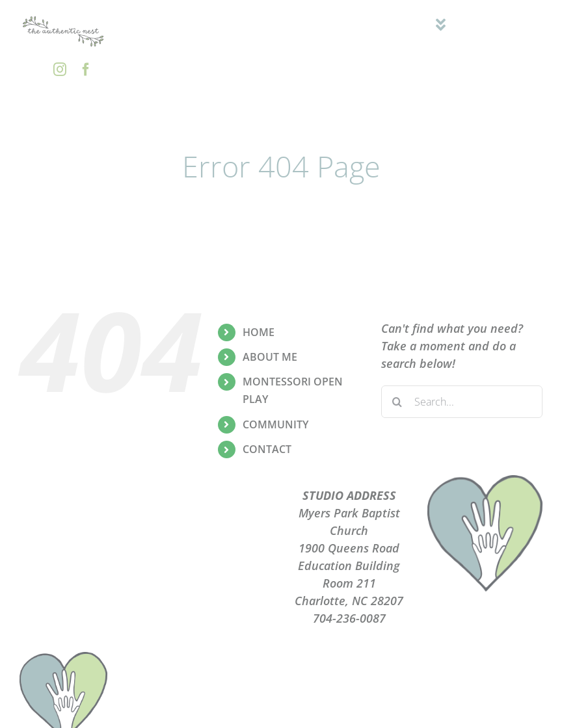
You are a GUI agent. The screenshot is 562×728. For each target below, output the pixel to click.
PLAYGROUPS (213, 513)
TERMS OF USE (213, 548)
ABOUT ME (270, 357)
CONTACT (267, 449)
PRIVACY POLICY (213, 530)
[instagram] (60, 70)
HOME (259, 332)
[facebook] (86, 70)
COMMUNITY (275, 424)
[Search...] (462, 402)
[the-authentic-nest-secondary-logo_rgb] (63, 19)
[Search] (397, 402)
